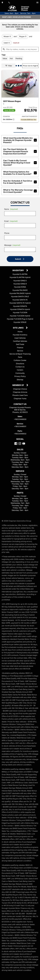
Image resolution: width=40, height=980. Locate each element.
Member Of (18, 385)
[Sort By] (30, 66)
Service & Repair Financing (20, 354)
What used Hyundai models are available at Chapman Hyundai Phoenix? (20, 140)
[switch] (37, 3)
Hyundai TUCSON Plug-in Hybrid (20, 319)
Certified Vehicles (20, 341)
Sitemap (20, 380)
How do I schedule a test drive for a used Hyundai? (20, 182)
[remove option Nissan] (7, 36)
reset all (16, 43)
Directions (20, 364)
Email (11, 221)
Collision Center (20, 360)
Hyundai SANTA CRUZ (20, 296)
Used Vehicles (20, 338)
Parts (20, 357)
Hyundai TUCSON (20, 312)
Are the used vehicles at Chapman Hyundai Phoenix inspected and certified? (20, 151)
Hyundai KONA (20, 287)
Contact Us (20, 367)
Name (11, 209)
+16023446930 (20, 419)
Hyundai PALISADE (20, 290)
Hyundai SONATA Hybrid (20, 309)
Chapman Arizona (20, 392)
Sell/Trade (20, 344)
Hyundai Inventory (20, 335)
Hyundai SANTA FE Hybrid (20, 303)
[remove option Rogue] (23, 36)
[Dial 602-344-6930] (9, 3)
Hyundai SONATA (20, 306)
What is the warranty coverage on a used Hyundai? (20, 191)
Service (20, 351)
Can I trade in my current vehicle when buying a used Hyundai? (20, 163)
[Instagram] (20, 444)
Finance (20, 348)
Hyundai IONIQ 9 (20, 284)
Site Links (18, 328)
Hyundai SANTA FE (20, 300)
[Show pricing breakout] (9, 120)
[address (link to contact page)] (3, 3)
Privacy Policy (20, 376)
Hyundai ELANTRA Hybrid (20, 277)
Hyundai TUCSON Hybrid (20, 316)
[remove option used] (7, 43)
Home (20, 332)
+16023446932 (20, 434)
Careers (20, 370)
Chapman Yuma (20, 399)
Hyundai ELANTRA (20, 274)
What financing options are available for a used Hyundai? (20, 173)
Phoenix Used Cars (20, 395)
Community (20, 373)
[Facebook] (16, 444)
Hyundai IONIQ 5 (20, 281)
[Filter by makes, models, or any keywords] (20, 49)
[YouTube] (24, 444)
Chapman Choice (20, 389)
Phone (7, 233)
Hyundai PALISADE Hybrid (20, 293)
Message (12, 245)
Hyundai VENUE (20, 322)
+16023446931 (20, 426)
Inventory (18, 271)
